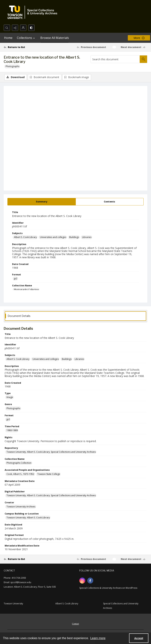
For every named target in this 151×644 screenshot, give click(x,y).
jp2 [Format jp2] (16, 279)
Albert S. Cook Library (67, 604)
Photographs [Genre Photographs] (13, 409)
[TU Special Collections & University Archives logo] (33, 12)
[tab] (42, 202)
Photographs (12, 66)
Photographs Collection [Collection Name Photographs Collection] (26, 290)
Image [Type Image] (10, 397)
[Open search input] (7, 28)
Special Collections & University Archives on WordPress (108, 588)
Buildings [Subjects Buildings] (74, 237)
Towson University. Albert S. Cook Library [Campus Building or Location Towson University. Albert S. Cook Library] (28, 518)
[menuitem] (75, 624)
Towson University (13, 604)
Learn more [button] (98, 638)
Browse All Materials (55, 38)
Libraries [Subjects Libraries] (87, 237)
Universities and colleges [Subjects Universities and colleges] (53, 237)
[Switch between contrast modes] (31, 28)
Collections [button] (26, 38)
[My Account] (23, 28)
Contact (75, 624)
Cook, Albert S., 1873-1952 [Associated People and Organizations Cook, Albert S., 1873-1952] (20, 474)
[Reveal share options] (15, 28)
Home (8, 38)
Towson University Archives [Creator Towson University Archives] (21, 507)
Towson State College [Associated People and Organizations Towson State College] (49, 474)
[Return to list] (23, 47)
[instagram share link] (82, 581)
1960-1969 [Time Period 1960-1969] (12, 430)
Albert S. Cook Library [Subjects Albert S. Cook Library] (25, 237)
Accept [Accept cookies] (139, 638)
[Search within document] (143, 59)
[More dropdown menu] (139, 38)
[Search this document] (115, 59)
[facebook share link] (90, 581)
